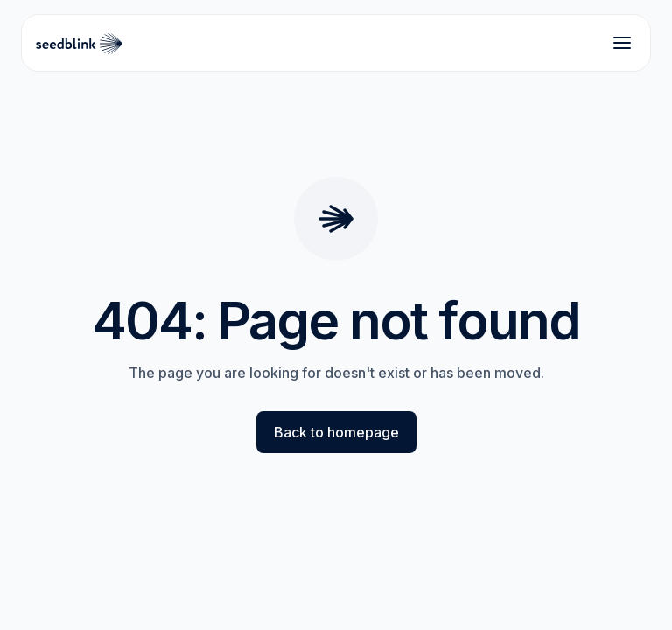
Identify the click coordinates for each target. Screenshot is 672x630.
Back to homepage (336, 432)
